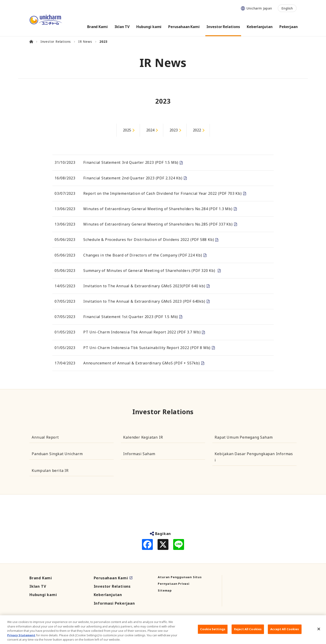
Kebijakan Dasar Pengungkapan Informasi (254, 457)
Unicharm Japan (259, 8)
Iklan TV (38, 586)
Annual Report (45, 437)
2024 (150, 130)
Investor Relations (112, 586)
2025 (127, 130)
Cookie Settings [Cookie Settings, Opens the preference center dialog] (213, 634)
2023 (174, 130)
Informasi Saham (139, 454)
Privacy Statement (21, 640)
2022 (197, 130)
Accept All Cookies (285, 634)
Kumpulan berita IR (50, 471)
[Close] (319, 634)
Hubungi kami (43, 595)
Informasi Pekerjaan (114, 603)
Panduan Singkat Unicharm (57, 454)
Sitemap (165, 590)
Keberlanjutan (108, 595)
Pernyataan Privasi (174, 584)
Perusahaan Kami (111, 578)
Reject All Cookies (248, 634)
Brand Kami (41, 578)
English (287, 8)
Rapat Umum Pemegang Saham (244, 437)
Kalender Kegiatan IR (143, 437)
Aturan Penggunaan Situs (180, 577)
